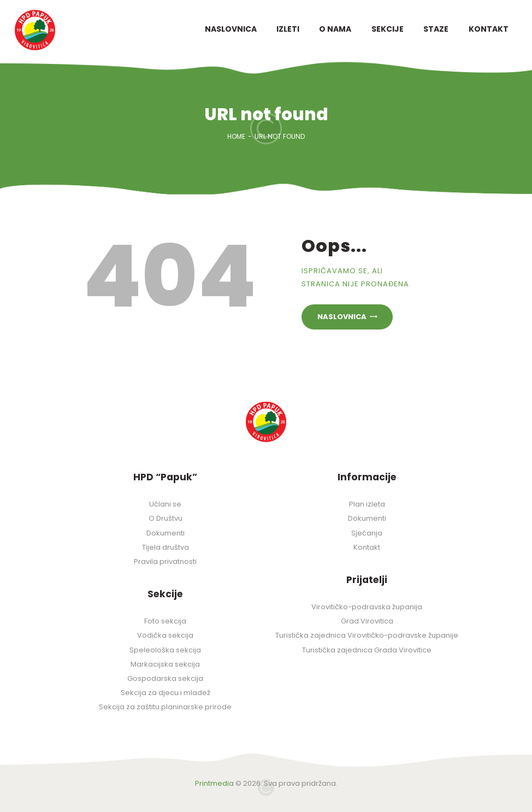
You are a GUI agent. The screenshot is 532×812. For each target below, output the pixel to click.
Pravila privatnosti (165, 561)
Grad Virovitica (367, 621)
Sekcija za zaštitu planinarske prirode (165, 707)
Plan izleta (367, 504)
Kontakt (367, 547)
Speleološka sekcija (165, 650)
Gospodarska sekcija (165, 678)
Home (236, 136)
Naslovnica (342, 317)
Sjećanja (367, 533)
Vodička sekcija (165, 635)
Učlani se (165, 504)
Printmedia (214, 783)
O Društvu (165, 518)
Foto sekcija (165, 621)
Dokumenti (165, 533)
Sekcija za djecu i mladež (165, 693)
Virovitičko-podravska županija (367, 607)
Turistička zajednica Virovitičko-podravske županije (367, 635)
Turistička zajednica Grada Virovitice (367, 650)
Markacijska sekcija (165, 664)
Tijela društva (165, 547)
